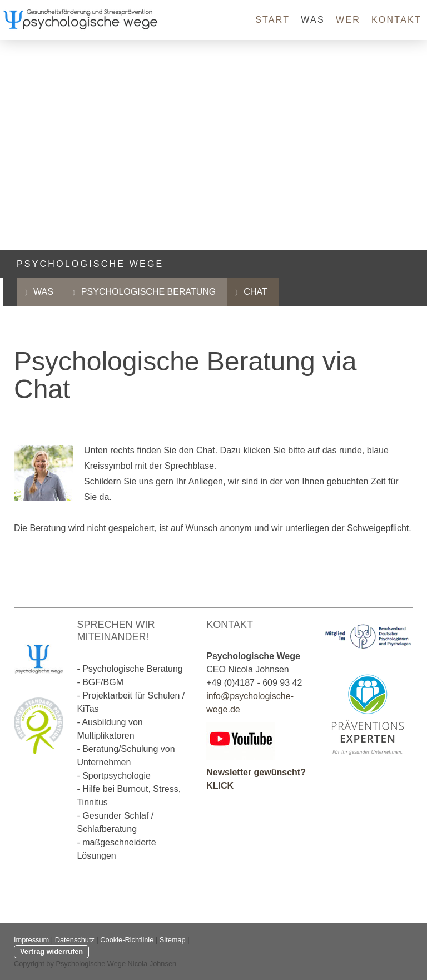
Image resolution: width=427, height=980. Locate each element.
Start (272, 20)
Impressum (31, 940)
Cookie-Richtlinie (127, 940)
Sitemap (173, 940)
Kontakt (396, 20)
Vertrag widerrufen (51, 951)
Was (313, 20)
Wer (348, 20)
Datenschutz (75, 940)
